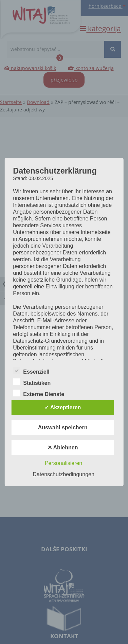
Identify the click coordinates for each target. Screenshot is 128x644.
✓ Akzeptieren (63, 407)
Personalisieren (63, 463)
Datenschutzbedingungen (63, 474)
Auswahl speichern (63, 427)
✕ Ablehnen (63, 448)
